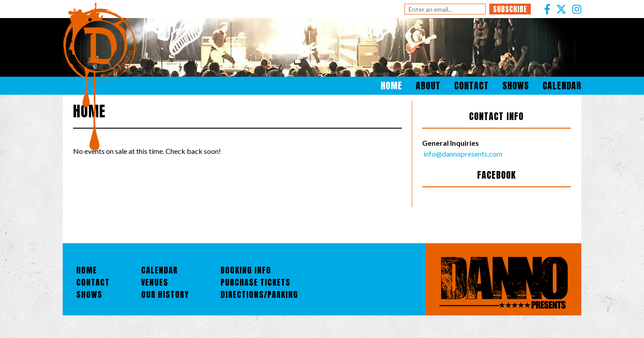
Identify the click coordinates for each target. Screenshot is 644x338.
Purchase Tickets (255, 282)
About (428, 86)
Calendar (562, 86)
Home (391, 86)
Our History (165, 294)
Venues (155, 282)
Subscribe (510, 9)
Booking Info (246, 270)
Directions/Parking (259, 294)
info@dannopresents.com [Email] (462, 154)
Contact (471, 86)
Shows (516, 86)
